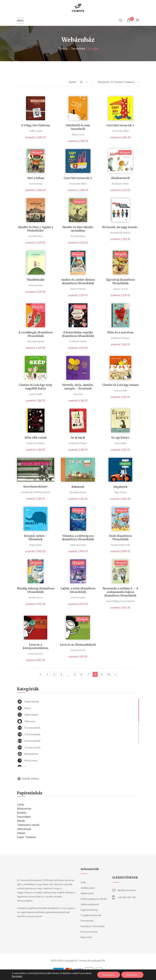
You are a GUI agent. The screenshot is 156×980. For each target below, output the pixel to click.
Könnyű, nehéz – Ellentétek (35, 538)
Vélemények (24, 829)
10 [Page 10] (109, 674)
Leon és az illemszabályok (78, 645)
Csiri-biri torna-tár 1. (120, 125)
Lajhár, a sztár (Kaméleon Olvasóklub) (78, 590)
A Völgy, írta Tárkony (35, 125)
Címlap (63, 49)
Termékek (78, 49)
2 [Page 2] (54, 674)
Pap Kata (78, 394)
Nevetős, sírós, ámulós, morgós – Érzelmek (78, 387)
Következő (115, 674)
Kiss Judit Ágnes (36, 341)
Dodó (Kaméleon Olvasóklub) (120, 538)
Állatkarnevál (120, 178)
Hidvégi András (42, 492)
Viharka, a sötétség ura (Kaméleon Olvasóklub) (78, 538)
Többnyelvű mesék (28, 825)
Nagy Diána (120, 492)
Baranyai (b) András (120, 233)
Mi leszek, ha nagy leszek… (120, 227)
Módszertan (24, 809)
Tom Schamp (36, 184)
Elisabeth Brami (78, 492)
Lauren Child (36, 394)
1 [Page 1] (48, 674)
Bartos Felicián (78, 289)
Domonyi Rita (36, 285)
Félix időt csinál (36, 438)
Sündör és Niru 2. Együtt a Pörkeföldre (36, 229)
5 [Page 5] (75, 674)
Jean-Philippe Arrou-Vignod (120, 601)
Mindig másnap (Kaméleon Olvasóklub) (36, 590)
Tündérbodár (35, 280)
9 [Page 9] (102, 674)
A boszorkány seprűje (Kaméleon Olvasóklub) (78, 334)
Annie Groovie (36, 654)
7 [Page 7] (88, 674)
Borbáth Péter (36, 236)
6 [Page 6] (82, 674)
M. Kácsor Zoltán (78, 341)
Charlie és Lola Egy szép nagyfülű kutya (35, 387)
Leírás (21, 804)
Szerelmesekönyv (35, 487)
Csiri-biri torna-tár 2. (78, 178)
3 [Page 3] (61, 674)
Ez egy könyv (120, 438)
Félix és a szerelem (120, 332)
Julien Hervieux (78, 545)
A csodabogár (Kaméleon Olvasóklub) (35, 334)
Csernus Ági (27, 492)
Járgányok (120, 487)
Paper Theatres (26, 837)
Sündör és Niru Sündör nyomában (78, 229)
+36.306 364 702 (127, 897)
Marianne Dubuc (120, 184)
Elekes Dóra (78, 135)
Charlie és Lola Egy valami (120, 385)
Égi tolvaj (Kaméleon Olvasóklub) (120, 281)
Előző (41, 674)
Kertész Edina (78, 598)
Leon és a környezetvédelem (35, 646)
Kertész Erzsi (35, 598)
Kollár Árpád (36, 131)
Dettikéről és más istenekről (78, 127)
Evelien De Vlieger (120, 338)
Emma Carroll (120, 289)
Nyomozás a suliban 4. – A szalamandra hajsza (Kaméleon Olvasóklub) (120, 592)
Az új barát (78, 438)
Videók (21, 833)
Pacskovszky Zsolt (120, 545)
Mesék (21, 821)
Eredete (22, 813)
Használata (24, 817)
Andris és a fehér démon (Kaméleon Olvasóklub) (78, 281)
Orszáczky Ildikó (120, 131)
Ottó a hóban (36, 178)
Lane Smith (120, 443)
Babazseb (78, 487)
